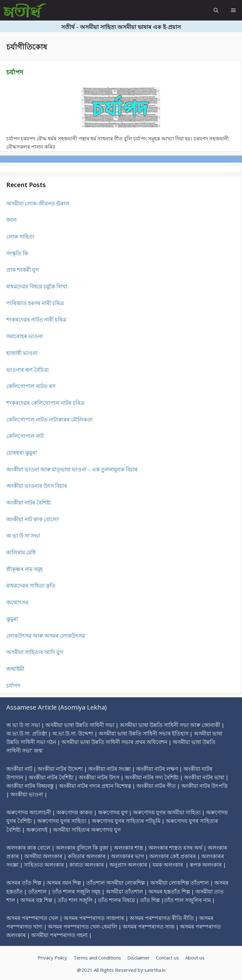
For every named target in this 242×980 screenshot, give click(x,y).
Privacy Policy (52, 958)
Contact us (167, 958)
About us (195, 958)
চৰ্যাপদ (15, 72)
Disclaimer (138, 958)
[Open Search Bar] (216, 10)
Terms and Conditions (97, 958)
